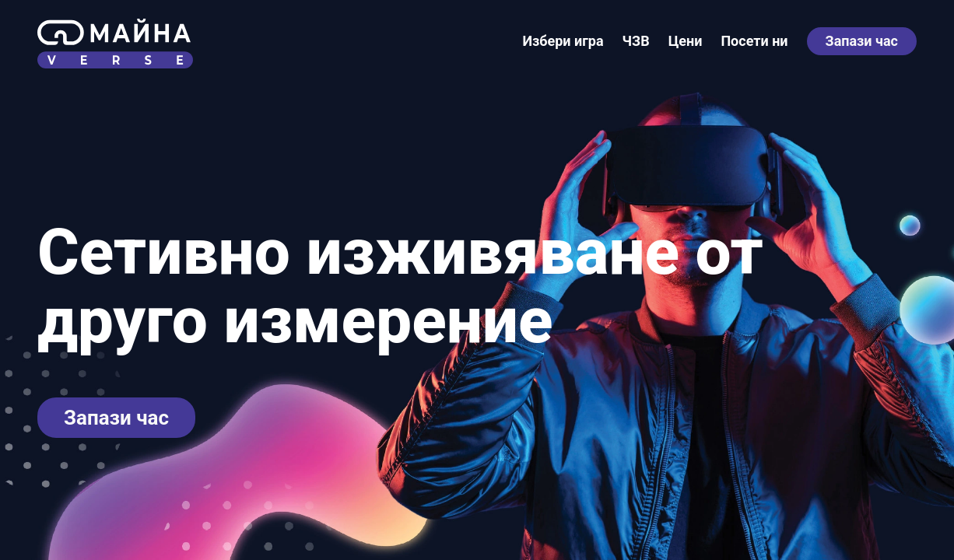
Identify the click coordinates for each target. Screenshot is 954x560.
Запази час (862, 41)
